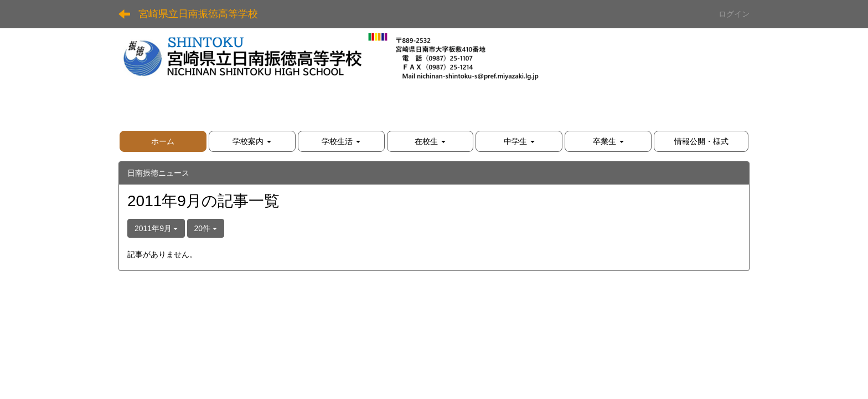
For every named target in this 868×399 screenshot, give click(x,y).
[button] (252, 141)
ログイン (734, 14)
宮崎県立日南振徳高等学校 (198, 14)
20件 (206, 228)
